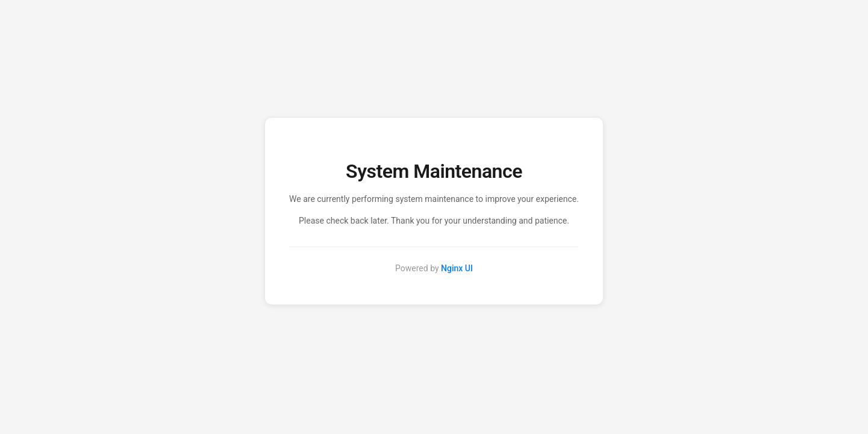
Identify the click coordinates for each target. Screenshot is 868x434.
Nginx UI (457, 268)
